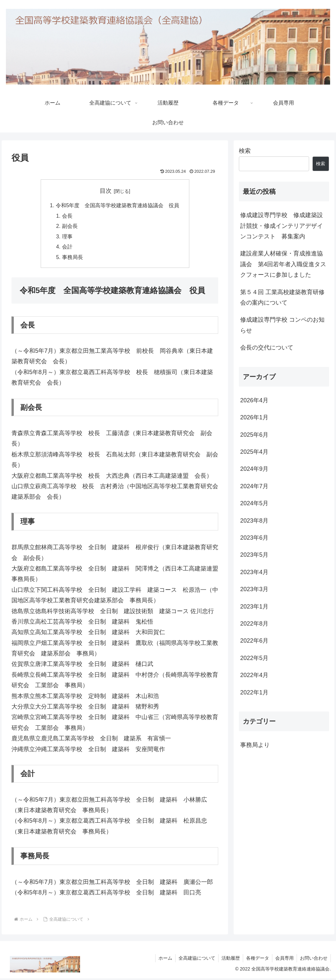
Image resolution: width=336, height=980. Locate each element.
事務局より (255, 745)
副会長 (70, 227)
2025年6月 (254, 435)
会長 (67, 216)
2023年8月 (254, 521)
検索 (245, 151)
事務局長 (73, 259)
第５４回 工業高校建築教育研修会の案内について (282, 297)
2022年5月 (254, 658)
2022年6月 (254, 641)
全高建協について (194, 960)
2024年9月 (254, 469)
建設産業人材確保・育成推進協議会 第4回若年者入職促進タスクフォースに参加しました (283, 264)
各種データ (256, 960)
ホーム (162, 960)
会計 (67, 248)
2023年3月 (254, 589)
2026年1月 (254, 417)
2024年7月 (254, 486)
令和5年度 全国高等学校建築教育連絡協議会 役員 (118, 206)
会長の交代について (267, 348)
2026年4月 (254, 400)
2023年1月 (254, 607)
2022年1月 (254, 692)
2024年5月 (254, 503)
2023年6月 (254, 538)
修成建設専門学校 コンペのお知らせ (282, 325)
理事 (67, 238)
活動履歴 (228, 960)
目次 (106, 191)
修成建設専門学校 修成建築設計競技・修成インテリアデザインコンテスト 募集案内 (282, 226)
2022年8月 (254, 624)
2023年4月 (254, 572)
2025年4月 (254, 452)
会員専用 (283, 960)
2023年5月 (254, 555)
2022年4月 (254, 675)
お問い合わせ (313, 960)
